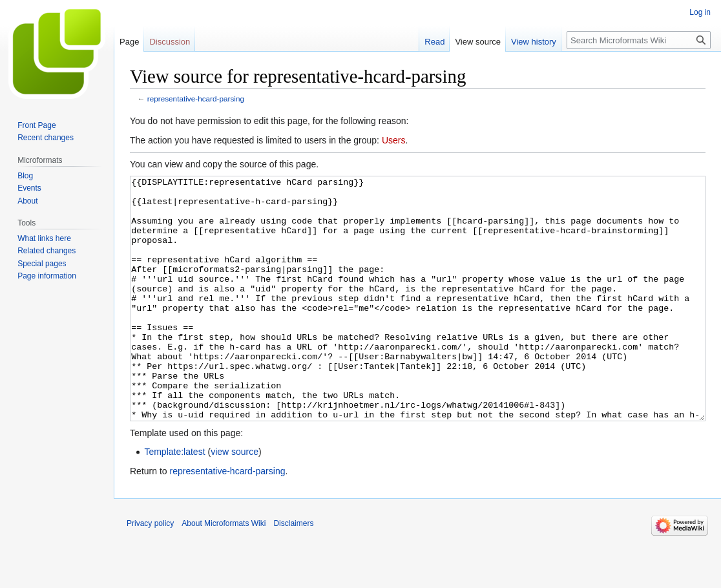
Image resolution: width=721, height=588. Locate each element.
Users (394, 140)
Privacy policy (150, 572)
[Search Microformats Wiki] (639, 40)
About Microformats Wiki (224, 572)
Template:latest (174, 500)
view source (235, 500)
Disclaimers (293, 572)
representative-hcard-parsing (196, 99)
